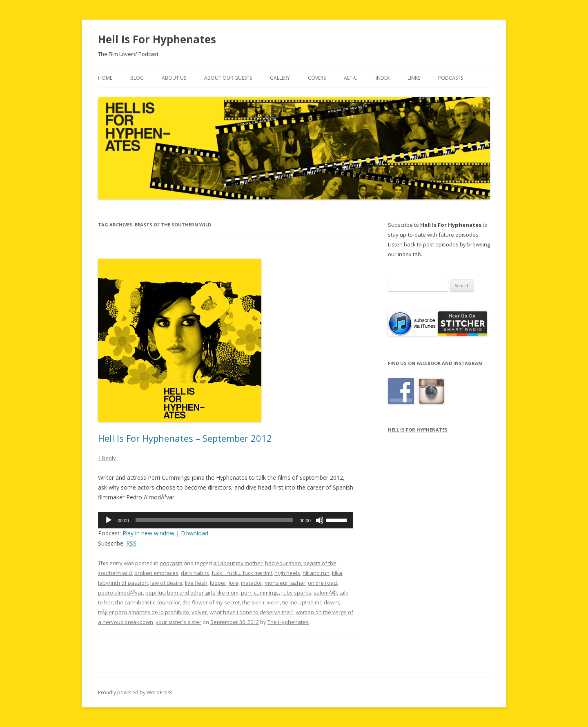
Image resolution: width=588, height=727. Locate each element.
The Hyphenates (288, 622)
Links (414, 78)
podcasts (171, 563)
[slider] (214, 520)
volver (199, 612)
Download (195, 533)
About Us (174, 78)
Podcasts (451, 78)
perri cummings (260, 593)
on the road (322, 583)
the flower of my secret (211, 602)
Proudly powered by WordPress (135, 692)
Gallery (280, 78)
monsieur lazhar (285, 583)
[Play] (109, 520)
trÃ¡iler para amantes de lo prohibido (144, 612)
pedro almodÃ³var (120, 593)
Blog (137, 78)
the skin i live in (261, 602)
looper (218, 583)
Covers (317, 78)
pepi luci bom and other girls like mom (192, 593)
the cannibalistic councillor (148, 602)
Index (383, 78)
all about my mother (238, 563)
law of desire (166, 583)
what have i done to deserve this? (251, 612)
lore (234, 583)
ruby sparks (296, 593)
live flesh (196, 583)
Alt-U (351, 78)
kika (337, 573)
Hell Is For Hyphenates (157, 39)
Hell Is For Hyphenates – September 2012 (185, 438)
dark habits (195, 573)
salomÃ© (325, 593)
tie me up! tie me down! (311, 602)
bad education (283, 563)
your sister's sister (178, 622)
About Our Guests (228, 78)
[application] (226, 520)
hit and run (316, 573)
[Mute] (320, 520)
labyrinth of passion (123, 583)
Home (105, 78)
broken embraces (156, 573)
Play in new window (148, 533)
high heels (287, 573)
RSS (131, 543)
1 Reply (107, 458)
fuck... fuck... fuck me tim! (242, 573)
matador (252, 583)
